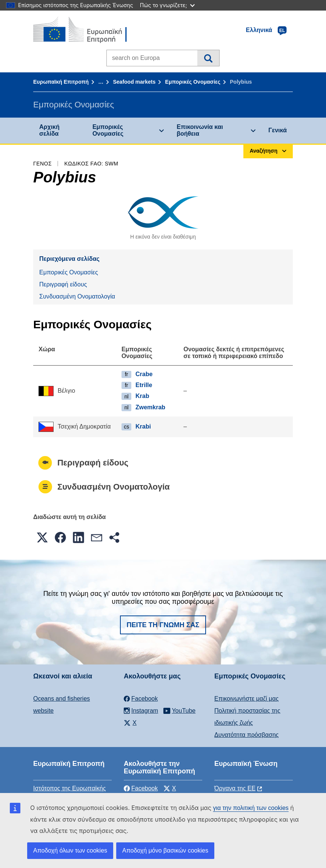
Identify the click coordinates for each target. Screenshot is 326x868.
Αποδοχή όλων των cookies (70, 850)
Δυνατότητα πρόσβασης (247, 735)
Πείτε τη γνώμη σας (163, 625)
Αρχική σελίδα (49, 130)
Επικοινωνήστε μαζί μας (246, 699)
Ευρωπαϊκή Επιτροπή (61, 82)
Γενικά (278, 130)
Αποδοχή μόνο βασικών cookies (165, 850)
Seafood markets (134, 82)
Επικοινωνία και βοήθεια (200, 130)
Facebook (141, 788)
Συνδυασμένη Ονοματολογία (77, 296)
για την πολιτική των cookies (251, 808)
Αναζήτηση (208, 58)
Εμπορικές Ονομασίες (193, 82)
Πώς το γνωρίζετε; (167, 5)
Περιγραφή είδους (63, 284)
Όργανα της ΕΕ (235, 788)
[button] (42, 537)
